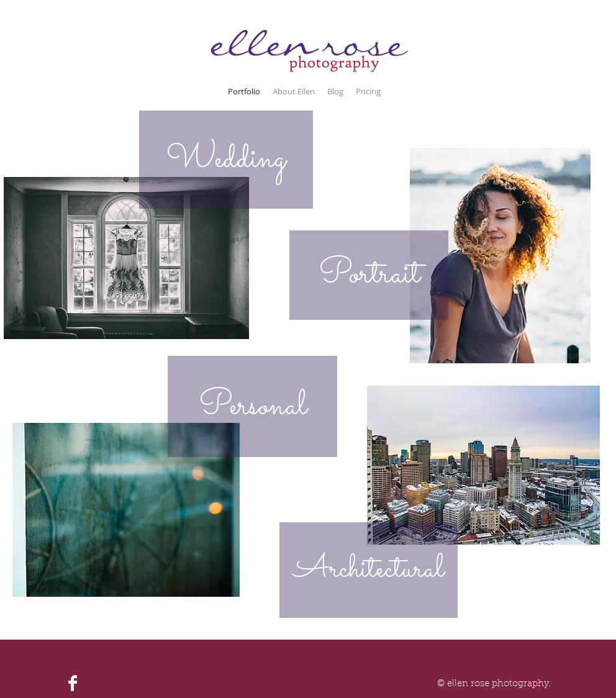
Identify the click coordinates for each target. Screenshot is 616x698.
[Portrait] (369, 275)
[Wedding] (226, 160)
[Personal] (252, 406)
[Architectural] (369, 570)
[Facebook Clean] (73, 683)
